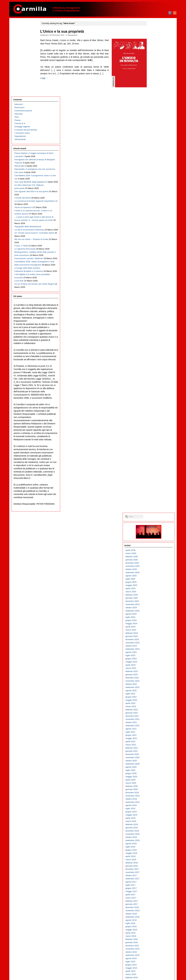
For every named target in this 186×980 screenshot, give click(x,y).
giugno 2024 (153, 129)
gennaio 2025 (154, 107)
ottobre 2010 (153, 652)
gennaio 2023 (154, 184)
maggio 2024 (154, 133)
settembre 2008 (155, 732)
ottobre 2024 (153, 117)
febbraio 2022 (154, 219)
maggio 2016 (154, 439)
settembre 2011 (155, 617)
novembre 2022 (155, 190)
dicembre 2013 (154, 531)
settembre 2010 (155, 656)
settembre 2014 (155, 502)
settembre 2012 (155, 579)
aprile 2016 (153, 442)
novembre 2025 (155, 75)
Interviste (19, 39)
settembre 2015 (155, 464)
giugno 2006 (153, 818)
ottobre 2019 (153, 308)
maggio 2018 (154, 362)
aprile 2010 (153, 671)
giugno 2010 (153, 665)
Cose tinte (19, 289)
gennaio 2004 (154, 911)
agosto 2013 (153, 544)
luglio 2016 (153, 432)
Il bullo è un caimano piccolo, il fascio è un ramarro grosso (24, 168)
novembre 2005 (155, 841)
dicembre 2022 (154, 187)
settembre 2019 (155, 311)
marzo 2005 (153, 866)
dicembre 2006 (154, 799)
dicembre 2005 (154, 837)
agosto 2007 (153, 774)
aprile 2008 (153, 748)
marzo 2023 (153, 177)
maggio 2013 (154, 553)
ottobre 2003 (153, 920)
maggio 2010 (154, 668)
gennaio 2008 (154, 758)
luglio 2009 (153, 700)
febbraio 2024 (154, 142)
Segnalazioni (76, 35)
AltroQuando (20, 65)
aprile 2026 (153, 59)
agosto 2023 (153, 161)
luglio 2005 (153, 853)
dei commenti (156, 969)
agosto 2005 (153, 850)
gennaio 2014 (154, 528)
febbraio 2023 (154, 180)
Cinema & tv (20, 49)
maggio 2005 (154, 860)
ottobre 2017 (153, 384)
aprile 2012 (153, 595)
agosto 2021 (153, 238)
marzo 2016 (153, 445)
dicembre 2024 (154, 110)
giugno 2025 (153, 91)
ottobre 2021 (153, 231)
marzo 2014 (153, 522)
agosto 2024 (153, 123)
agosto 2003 (153, 927)
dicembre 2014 (154, 493)
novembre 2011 (155, 611)
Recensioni (19, 33)
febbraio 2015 (154, 487)
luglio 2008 (153, 738)
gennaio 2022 (154, 222)
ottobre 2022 (153, 193)
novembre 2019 (155, 305)
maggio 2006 (154, 821)
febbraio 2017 (154, 410)
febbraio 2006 (154, 831)
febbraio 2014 (154, 525)
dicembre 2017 (154, 378)
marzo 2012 (153, 598)
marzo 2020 (153, 292)
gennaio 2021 (154, 260)
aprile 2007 (153, 786)
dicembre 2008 (154, 723)
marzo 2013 (153, 560)
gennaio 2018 (154, 375)
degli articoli (155, 966)
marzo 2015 (153, 483)
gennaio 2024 (154, 145)
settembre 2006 (155, 809)
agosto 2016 (153, 429)
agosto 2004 (153, 888)
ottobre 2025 (153, 78)
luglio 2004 (153, 892)
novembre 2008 (155, 726)
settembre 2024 (155, 120)
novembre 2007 (155, 764)
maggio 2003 (154, 936)
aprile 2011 (153, 633)
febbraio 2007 (154, 793)
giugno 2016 (153, 435)
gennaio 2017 (154, 413)
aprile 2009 (153, 710)
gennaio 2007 (154, 796)
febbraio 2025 (154, 104)
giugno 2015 (153, 474)
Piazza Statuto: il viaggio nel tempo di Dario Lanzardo (25, 82)
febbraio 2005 (154, 869)
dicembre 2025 (154, 72)
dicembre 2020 (154, 263)
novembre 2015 (155, 458)
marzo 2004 (153, 904)
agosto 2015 (153, 467)
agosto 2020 (153, 276)
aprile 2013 (153, 557)
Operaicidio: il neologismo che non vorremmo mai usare (26, 104)
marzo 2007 (153, 789)
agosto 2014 (153, 506)
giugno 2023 (153, 168)
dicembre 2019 (154, 302)
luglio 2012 (153, 585)
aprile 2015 (153, 480)
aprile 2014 (153, 518)
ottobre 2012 (153, 576)
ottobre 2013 (153, 538)
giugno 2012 (153, 589)
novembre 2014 (155, 496)
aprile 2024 (153, 136)
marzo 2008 (153, 751)
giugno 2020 (153, 282)
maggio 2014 (154, 515)
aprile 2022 (153, 212)
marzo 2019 (153, 330)
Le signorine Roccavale (25, 232)
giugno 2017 (153, 397)
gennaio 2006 (154, 834)
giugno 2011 (153, 627)
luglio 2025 (153, 88)
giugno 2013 (153, 550)
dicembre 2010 (154, 646)
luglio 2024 (153, 126)
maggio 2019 (154, 324)
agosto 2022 (153, 199)
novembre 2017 (155, 381)
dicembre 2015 (154, 455)
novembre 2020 (155, 266)
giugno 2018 (153, 359)
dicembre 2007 (154, 761)
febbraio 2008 (154, 754)
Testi (17, 42)
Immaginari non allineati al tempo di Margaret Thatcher (26, 91)
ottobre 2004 (153, 882)
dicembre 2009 (154, 684)
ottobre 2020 (153, 270)
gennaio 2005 (154, 872)
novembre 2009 (155, 687)
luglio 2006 (153, 815)
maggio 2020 (154, 286)
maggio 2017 (154, 400)
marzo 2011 (153, 636)
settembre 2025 (155, 81)
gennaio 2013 (154, 566)
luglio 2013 (153, 547)
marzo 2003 (153, 943)
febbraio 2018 (154, 372)
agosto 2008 (153, 735)
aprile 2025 (153, 97)
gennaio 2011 (154, 643)
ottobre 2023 (153, 155)
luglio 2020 (153, 279)
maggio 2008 (154, 745)
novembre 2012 (155, 573)
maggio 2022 (154, 209)
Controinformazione (23, 36)
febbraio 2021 (154, 257)
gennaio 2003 (154, 949)
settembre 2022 (155, 196)
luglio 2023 (153, 164)
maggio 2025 (154, 94)
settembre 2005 (155, 847)
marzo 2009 (153, 713)
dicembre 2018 (154, 340)
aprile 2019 (153, 327)
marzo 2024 (153, 139)
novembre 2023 (155, 152)
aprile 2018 (153, 365)
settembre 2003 (155, 923)
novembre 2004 (155, 879)
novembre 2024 (155, 113)
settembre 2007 (155, 770)
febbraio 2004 (154, 907)
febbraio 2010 (154, 678)
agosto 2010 (153, 659)
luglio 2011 (153, 624)
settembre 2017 (155, 388)
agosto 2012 (153, 582)
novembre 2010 (155, 649)
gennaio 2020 (154, 298)
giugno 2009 (153, 703)
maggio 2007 (154, 783)
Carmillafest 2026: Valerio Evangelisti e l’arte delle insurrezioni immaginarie (26, 257)
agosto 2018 (153, 353)
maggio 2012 (154, 592)
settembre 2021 (155, 235)
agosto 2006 (153, 812)
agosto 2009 (153, 697)
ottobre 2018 (153, 346)
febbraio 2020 (154, 295)
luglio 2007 (153, 777)
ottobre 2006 (153, 805)
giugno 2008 (153, 742)
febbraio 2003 (154, 946)
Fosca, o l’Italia (21, 225)
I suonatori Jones (22, 58)
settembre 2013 (155, 541)
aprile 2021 (153, 251)
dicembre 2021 (154, 225)
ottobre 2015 (153, 461)
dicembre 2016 (154, 416)
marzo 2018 (153, 369)
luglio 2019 (153, 317)
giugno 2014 (153, 512)
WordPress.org (154, 972)
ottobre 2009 (153, 691)
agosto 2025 (153, 85)
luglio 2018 (153, 356)
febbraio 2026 (154, 66)
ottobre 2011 (153, 614)
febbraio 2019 (154, 333)
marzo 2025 (153, 101)
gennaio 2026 (154, 69)
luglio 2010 (153, 662)
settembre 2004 (155, 885)
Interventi (19, 30)
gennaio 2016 (154, 451)
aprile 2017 (153, 404)
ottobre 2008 (153, 729)
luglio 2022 (153, 203)
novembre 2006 (155, 802)
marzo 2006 (153, 828)
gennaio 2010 (154, 681)
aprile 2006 (153, 825)
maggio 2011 (154, 630)
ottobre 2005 (153, 844)
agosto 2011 (153, 620)
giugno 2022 (153, 206)
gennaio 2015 (154, 490)
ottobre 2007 (153, 767)
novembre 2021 (155, 228)
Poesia (18, 45)
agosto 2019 (153, 314)
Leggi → (48, 85)
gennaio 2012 (154, 605)
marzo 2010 (153, 675)
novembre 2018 (155, 343)
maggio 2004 (154, 898)
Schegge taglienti (22, 52)
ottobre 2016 (153, 423)
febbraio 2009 (154, 716)
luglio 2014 (153, 509)
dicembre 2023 (154, 148)
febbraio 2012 (154, 601)
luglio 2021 (153, 241)
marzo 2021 (153, 254)
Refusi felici (20, 98)
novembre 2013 (155, 534)
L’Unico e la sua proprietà (66, 31)
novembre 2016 (155, 420)
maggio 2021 (154, 247)
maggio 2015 (154, 477)
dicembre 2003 (154, 914)
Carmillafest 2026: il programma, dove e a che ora (26, 114)
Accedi (151, 963)
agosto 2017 (153, 391)
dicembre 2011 (154, 608)
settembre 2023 (155, 158)
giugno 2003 (153, 933)
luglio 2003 (153, 930)
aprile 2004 (153, 901)
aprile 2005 (153, 863)
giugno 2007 (153, 780)
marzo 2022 (153, 215)
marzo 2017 (153, 407)
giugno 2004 (153, 895)
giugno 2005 (153, 856)
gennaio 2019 (154, 337)
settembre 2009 (155, 694)
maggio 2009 (154, 707)
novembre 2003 (155, 917)
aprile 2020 (153, 289)
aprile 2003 (153, 939)
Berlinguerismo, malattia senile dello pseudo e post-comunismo (26, 241)
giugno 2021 (153, 244)
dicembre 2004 (154, 876)
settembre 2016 (155, 426)
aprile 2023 (153, 174)
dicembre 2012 (154, 569)
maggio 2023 (154, 171)
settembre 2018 (155, 349)
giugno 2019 (153, 321)
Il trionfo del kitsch (23, 142)
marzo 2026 (153, 62)
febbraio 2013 (154, 563)
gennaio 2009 (154, 719)
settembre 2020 (155, 273)
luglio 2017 (153, 394)
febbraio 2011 (154, 640)
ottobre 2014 (153, 499)
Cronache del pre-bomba (26, 55)
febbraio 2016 (154, 448)
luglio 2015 (153, 471)
